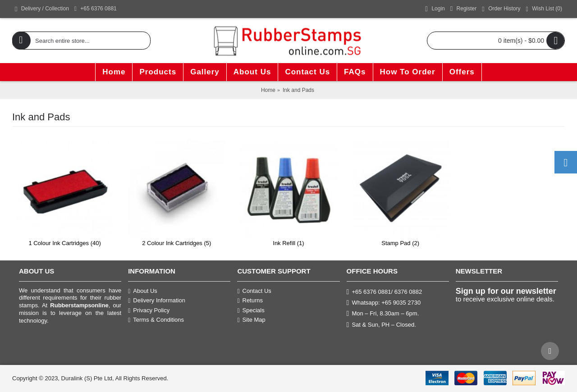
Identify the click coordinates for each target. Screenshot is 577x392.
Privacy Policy (149, 310)
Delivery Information (157, 301)
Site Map (251, 320)
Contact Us (254, 291)
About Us (143, 291)
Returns (250, 301)
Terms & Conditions (156, 320)
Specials (251, 310)
